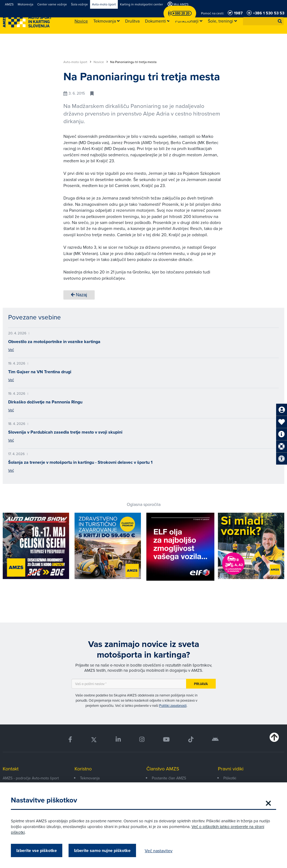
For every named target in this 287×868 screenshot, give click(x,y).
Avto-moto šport (77, 62)
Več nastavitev (159, 851)
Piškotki (230, 778)
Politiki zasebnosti (173, 705)
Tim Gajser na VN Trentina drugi (40, 372)
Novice (101, 62)
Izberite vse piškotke (37, 850)
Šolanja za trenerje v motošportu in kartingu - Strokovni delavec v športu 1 (80, 462)
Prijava (201, 684)
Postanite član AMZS (169, 778)
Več (11, 350)
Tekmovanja (90, 778)
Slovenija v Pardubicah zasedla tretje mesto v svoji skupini (65, 432)
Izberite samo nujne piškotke (102, 850)
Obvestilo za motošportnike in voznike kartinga (54, 342)
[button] (280, 21)
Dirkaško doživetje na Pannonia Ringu (45, 402)
